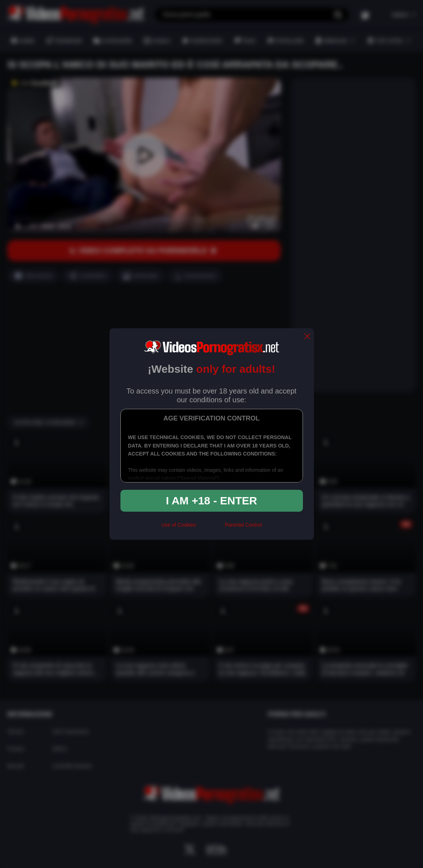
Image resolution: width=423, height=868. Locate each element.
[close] (307, 337)
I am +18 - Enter (212, 501)
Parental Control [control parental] (243, 525)
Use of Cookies (179, 525)
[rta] (210, 528)
